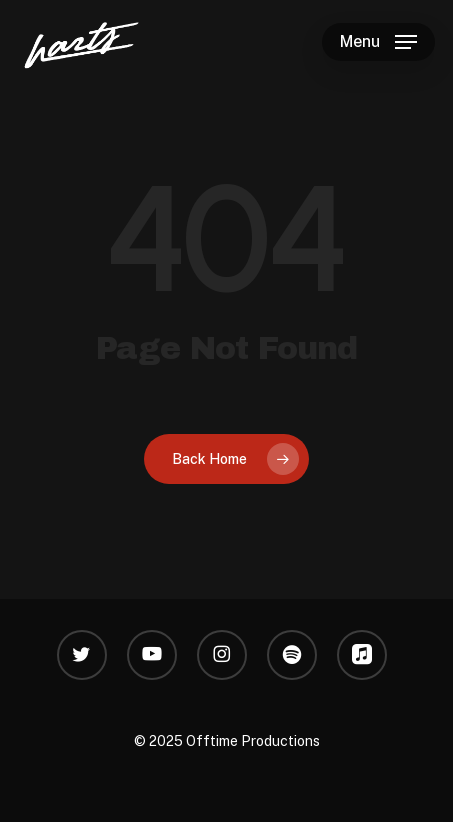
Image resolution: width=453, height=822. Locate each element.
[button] (378, 42)
